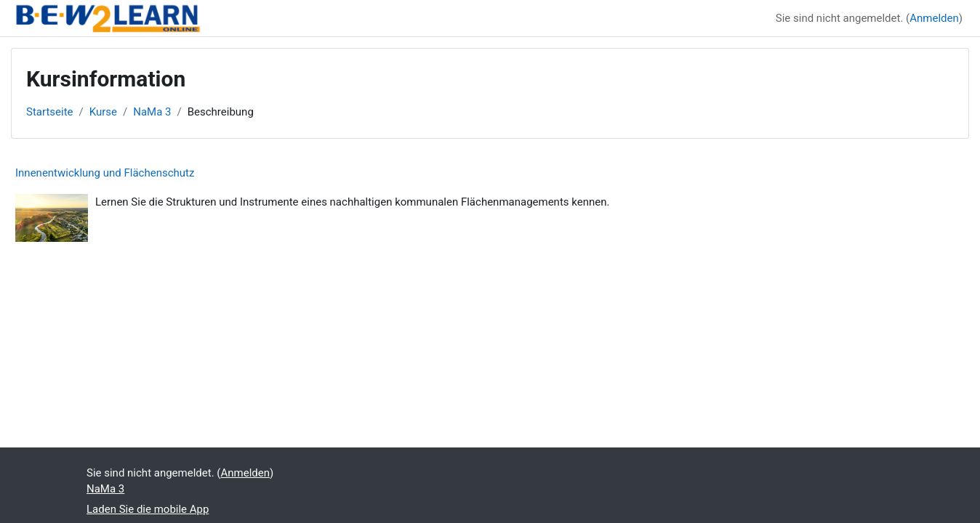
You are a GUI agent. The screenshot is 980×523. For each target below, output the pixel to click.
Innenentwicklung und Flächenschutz (105, 173)
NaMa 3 (152, 112)
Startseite (50, 112)
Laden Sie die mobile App (148, 509)
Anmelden (934, 18)
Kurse (103, 112)
